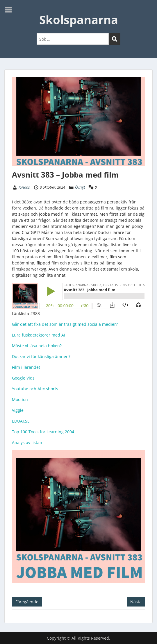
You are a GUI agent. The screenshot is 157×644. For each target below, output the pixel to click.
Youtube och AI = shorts (35, 389)
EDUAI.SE (21, 421)
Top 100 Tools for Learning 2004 (43, 432)
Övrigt (80, 187)
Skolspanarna (79, 20)
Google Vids (23, 378)
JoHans (24, 187)
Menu (10, 10)
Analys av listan (27, 442)
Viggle (18, 410)
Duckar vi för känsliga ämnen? (41, 356)
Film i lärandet (26, 367)
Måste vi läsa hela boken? (37, 346)
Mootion (20, 399)
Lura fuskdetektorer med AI (39, 335)
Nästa (136, 602)
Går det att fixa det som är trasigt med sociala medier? (65, 324)
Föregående (27, 602)
